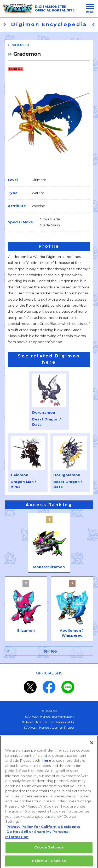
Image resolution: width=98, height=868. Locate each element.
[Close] (92, 745)
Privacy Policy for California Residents (43, 829)
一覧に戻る (49, 651)
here (47, 762)
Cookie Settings (49, 849)
